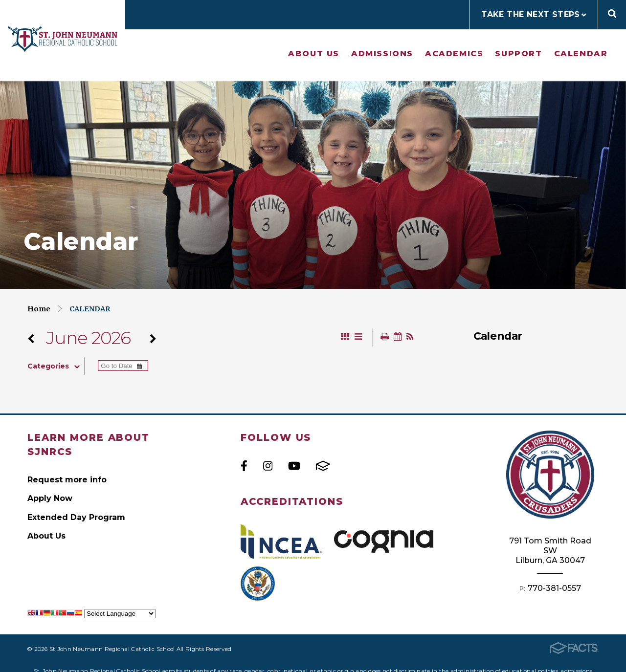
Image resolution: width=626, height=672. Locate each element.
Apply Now (50, 498)
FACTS (323, 466)
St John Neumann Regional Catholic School (63, 39)
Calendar (581, 54)
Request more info (67, 480)
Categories (56, 366)
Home (39, 309)
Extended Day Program (76, 517)
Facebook (244, 466)
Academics (454, 54)
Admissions (382, 54)
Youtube (294, 466)
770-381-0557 (554, 588)
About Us (314, 54)
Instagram (268, 466)
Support (518, 54)
